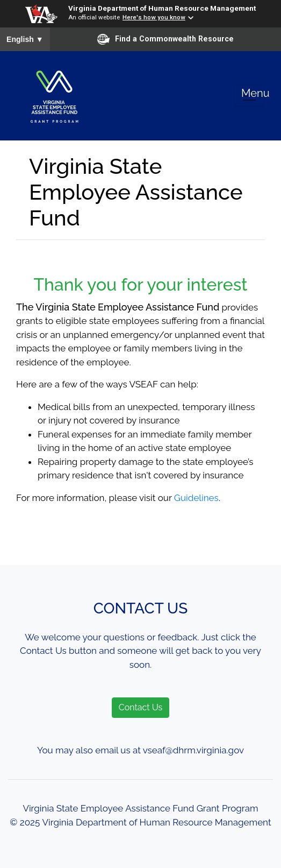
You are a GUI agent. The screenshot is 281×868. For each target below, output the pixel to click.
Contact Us (141, 707)
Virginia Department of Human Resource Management (162, 8)
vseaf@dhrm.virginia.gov (193, 750)
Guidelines (196, 498)
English (25, 39)
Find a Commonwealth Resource (165, 39)
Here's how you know (154, 17)
